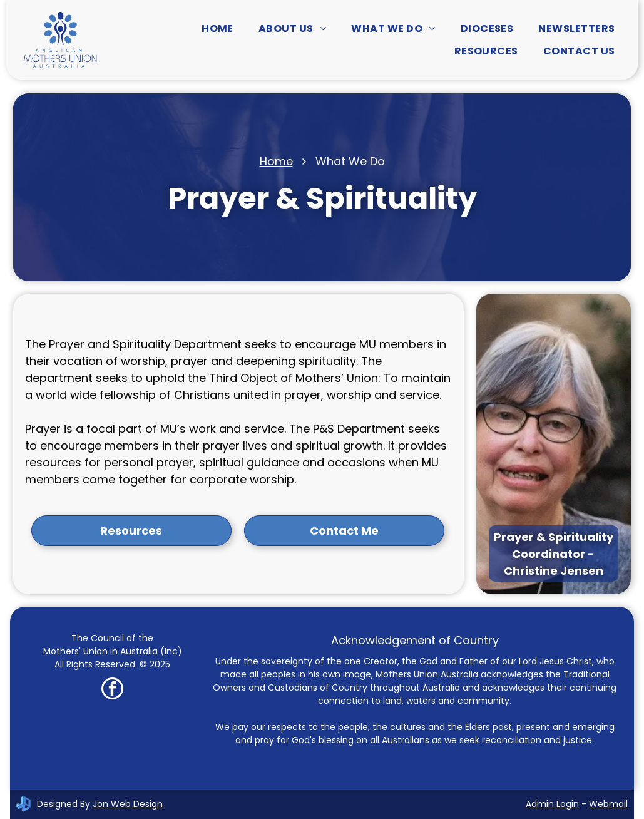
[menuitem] (217, 28)
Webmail (608, 804)
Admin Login (552, 804)
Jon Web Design (128, 804)
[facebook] (112, 690)
